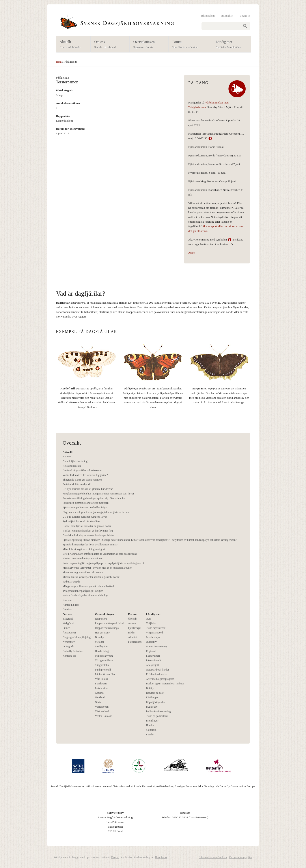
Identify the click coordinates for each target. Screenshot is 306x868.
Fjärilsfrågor (135, 628)
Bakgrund (68, 619)
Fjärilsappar (152, 697)
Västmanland (102, 711)
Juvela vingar (153, 637)
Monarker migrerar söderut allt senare (83, 572)
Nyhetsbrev (69, 642)
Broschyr (100, 637)
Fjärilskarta (101, 684)
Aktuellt (72, 44)
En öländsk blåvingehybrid (77, 484)
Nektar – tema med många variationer (83, 558)
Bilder (131, 633)
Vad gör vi (68, 623)
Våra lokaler (102, 679)
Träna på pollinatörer (157, 716)
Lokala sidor (102, 688)
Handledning (102, 651)
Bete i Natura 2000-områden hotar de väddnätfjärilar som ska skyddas (100, 554)
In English (227, 16)
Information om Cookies (213, 857)
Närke (98, 702)
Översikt (133, 619)
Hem (59, 62)
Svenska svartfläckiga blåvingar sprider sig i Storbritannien (94, 498)
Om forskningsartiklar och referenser (82, 470)
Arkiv (192, 253)
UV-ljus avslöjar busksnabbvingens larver (85, 517)
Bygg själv (152, 707)
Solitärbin (151, 730)
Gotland (99, 693)
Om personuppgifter (241, 857)
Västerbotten (102, 707)
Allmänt (132, 637)
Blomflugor (152, 721)
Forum (189, 44)
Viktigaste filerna (104, 660)
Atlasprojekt (152, 665)
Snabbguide (101, 646)
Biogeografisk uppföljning (77, 637)
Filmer (66, 628)
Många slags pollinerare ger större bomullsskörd (88, 586)
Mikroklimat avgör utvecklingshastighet (84, 549)
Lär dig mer (230, 44)
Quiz (148, 619)
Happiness (161, 857)
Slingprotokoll (103, 665)
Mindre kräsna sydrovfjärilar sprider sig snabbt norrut (91, 577)
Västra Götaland (104, 716)
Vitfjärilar (151, 623)
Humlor (150, 725)
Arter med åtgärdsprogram (160, 679)
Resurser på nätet (155, 693)
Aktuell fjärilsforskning (75, 461)
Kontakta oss (69, 656)
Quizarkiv (151, 642)
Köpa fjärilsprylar (155, 702)
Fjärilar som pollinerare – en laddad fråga (85, 507)
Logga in (245, 16)
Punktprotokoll (103, 670)
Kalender (67, 600)
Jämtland (100, 697)
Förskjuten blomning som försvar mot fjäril (86, 503)
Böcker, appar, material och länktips (165, 684)
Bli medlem (208, 16)
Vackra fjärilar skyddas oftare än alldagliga (85, 596)
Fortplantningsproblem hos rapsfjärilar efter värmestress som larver (98, 494)
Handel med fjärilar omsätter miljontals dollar (87, 526)
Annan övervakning (156, 646)
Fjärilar (150, 735)
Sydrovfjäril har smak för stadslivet (81, 521)
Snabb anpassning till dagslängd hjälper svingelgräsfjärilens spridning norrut (103, 563)
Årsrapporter (69, 633)
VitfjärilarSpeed (154, 633)
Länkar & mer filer (105, 674)
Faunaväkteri (153, 656)
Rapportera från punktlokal (109, 623)
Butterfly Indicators (73, 651)
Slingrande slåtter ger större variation (82, 480)
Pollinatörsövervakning (158, 711)
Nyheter (67, 457)
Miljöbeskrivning (104, 656)
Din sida (67, 609)
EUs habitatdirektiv (156, 674)
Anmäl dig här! (71, 605)
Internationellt (153, 660)
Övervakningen (148, 44)
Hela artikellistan (72, 466)
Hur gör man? (102, 633)
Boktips (150, 688)
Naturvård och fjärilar (158, 670)
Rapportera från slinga (107, 628)
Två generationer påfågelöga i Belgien (83, 591)
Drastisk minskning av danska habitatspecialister (88, 535)
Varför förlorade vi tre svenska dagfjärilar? (85, 475)
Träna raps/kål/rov (156, 628)
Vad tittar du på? (71, 582)
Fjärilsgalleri (135, 642)
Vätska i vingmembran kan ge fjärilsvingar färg (88, 531)
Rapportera (101, 619)
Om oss (109, 44)
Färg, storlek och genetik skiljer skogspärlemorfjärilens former (96, 512)
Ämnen (132, 623)
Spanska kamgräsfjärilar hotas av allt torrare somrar (90, 545)
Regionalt (151, 651)
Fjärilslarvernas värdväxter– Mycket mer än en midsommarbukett (97, 568)
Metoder (100, 642)
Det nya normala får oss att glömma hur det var (88, 489)
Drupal (115, 857)
